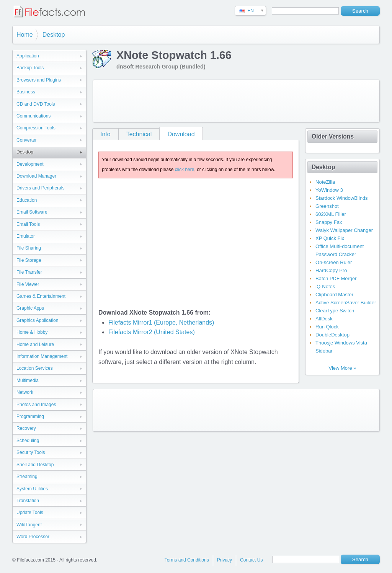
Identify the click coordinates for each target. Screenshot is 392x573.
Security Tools (31, 452)
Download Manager (36, 176)
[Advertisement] (236, 101)
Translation (28, 501)
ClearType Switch (335, 311)
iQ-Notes (325, 286)
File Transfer (29, 272)
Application (28, 56)
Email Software (32, 212)
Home (25, 35)
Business (26, 92)
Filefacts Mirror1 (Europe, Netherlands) (161, 322)
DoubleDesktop (332, 335)
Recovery (26, 428)
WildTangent (29, 525)
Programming (30, 416)
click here (185, 170)
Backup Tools (30, 68)
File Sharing (29, 248)
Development (30, 164)
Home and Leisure (35, 344)
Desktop (54, 35)
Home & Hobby (32, 332)
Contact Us (251, 560)
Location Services (35, 368)
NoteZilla (325, 182)
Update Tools (30, 513)
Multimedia (28, 380)
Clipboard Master (334, 295)
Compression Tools (36, 128)
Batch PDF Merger (336, 278)
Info (105, 134)
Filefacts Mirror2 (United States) (152, 332)
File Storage (29, 260)
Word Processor (33, 537)
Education (27, 200)
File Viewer (28, 284)
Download (181, 134)
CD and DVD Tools (36, 104)
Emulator (26, 236)
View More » (342, 368)
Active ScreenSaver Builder (346, 303)
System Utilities (32, 489)
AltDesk (324, 319)
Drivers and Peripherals (40, 188)
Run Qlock (327, 327)
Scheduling (28, 441)
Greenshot (327, 206)
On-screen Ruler (334, 262)
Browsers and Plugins (39, 80)
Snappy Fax (329, 222)
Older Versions (333, 136)
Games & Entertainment (41, 296)
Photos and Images (36, 405)
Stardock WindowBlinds (342, 198)
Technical (139, 134)
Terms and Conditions (187, 560)
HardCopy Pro (331, 270)
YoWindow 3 (329, 190)
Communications (33, 116)
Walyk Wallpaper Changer (344, 230)
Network (25, 392)
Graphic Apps (30, 308)
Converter (27, 140)
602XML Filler (331, 214)
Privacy (225, 560)
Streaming (27, 477)
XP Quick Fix (330, 238)
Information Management (42, 356)
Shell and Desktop (35, 465)
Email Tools (28, 224)
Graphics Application (37, 320)
